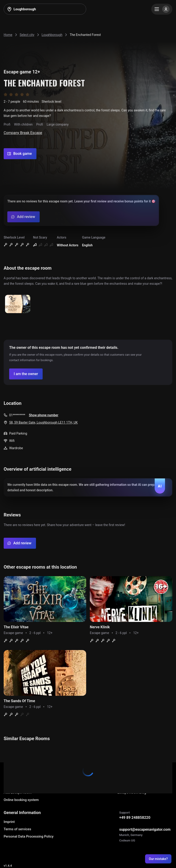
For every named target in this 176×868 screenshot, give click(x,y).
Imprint (9, 822)
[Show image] (18, 304)
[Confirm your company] (26, 374)
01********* (17, 415)
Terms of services (17, 829)
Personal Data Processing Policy (29, 836)
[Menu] (162, 9)
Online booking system (21, 800)
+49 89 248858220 (135, 818)
